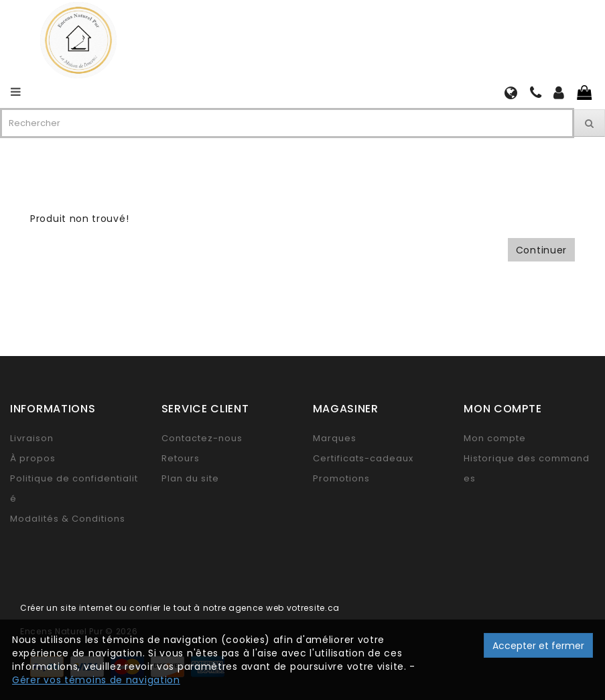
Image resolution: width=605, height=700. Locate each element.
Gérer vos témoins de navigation (96, 680)
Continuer (541, 250)
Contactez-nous (202, 438)
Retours (181, 458)
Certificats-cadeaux (363, 458)
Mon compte (495, 438)
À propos (33, 458)
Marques (335, 438)
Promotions (341, 478)
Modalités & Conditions (68, 519)
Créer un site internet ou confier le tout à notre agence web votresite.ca (180, 608)
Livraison (32, 438)
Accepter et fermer (538, 646)
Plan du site (190, 478)
